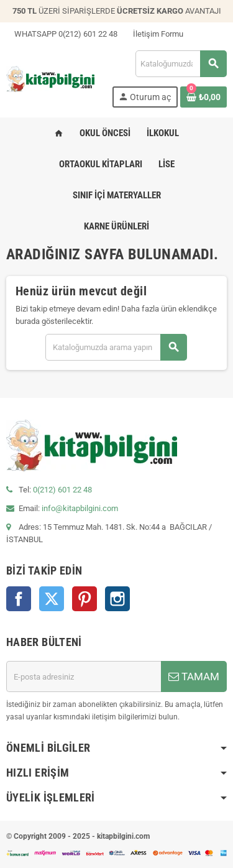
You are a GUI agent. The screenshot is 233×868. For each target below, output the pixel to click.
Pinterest (85, 599)
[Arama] (181, 64)
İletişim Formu (154, 34)
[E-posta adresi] (84, 676)
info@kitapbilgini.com (80, 508)
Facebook (19, 599)
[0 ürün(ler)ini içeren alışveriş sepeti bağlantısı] (203, 97)
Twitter (52, 599)
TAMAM (194, 676)
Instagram (117, 599)
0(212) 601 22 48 (62, 490)
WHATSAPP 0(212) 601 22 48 (62, 34)
